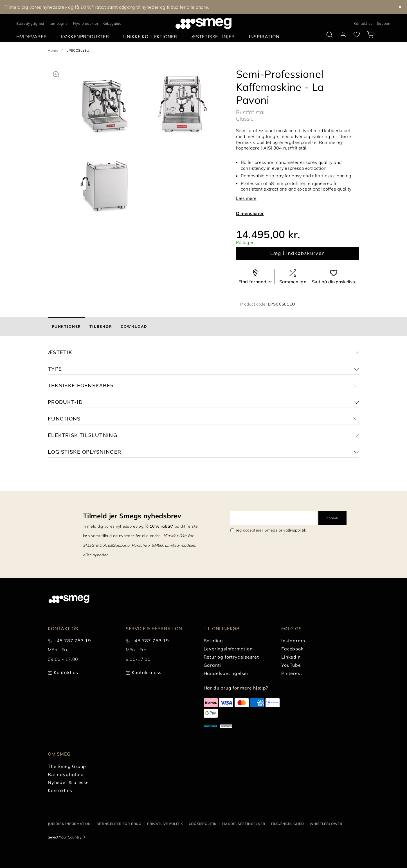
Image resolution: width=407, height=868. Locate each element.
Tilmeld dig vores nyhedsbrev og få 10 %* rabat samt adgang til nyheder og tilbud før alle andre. (107, 7)
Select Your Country (65, 837)
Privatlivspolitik (165, 824)
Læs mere (246, 198)
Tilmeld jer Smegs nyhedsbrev (132, 516)
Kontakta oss (147, 672)
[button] (56, 74)
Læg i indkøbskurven (298, 253)
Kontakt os (363, 23)
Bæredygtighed (30, 23)
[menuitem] (33, 37)
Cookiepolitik (203, 824)
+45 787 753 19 (72, 641)
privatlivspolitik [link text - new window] (292, 530)
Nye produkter (86, 23)
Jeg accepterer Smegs (271, 530)
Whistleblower (326, 824)
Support (384, 23)
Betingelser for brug (119, 824)
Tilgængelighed (287, 824)
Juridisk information (69, 824)
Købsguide (112, 23)
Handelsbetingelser (244, 824)
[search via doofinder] (329, 35)
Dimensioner (250, 213)
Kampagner (59, 23)
